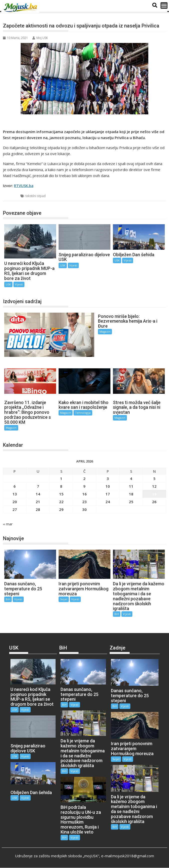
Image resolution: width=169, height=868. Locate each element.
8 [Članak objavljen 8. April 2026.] (61, 486)
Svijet (64, 599)
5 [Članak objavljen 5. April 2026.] (154, 478)
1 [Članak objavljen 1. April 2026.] (61, 478)
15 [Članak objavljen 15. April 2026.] (61, 494)
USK (12, 196)
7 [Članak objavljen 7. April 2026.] (38, 486)
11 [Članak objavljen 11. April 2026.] (131, 486)
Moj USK (40, 38)
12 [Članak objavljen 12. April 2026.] (154, 486)
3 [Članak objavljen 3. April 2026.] (108, 478)
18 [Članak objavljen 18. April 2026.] (131, 494)
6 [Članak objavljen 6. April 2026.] (15, 486)
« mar (8, 524)
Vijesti (19, 284)
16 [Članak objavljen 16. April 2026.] (84, 494)
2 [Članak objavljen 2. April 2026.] (84, 478)
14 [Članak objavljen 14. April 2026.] (38, 494)
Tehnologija (83, 413)
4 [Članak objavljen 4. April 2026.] (131, 478)
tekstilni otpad (36, 196)
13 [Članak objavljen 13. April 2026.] (15, 494)
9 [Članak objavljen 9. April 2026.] (84, 486)
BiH (8, 599)
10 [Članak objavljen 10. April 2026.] (108, 486)
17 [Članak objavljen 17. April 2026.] (108, 494)
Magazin (105, 331)
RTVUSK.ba (24, 186)
